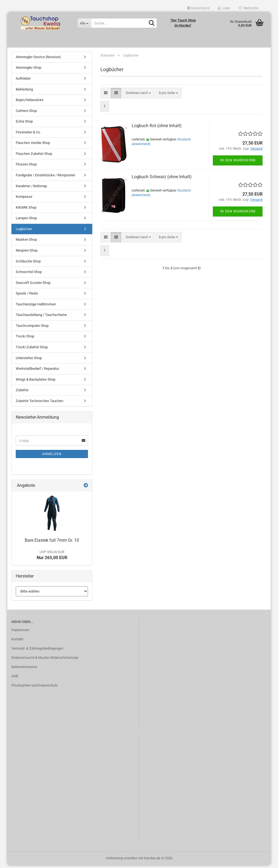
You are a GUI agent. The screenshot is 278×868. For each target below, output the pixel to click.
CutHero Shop (26, 113)
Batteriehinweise (24, 670)
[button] (198, 8)
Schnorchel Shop (29, 275)
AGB (15, 679)
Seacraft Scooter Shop (33, 285)
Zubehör (22, 393)
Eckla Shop (24, 124)
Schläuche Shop (28, 264)
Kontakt (17, 642)
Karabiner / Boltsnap (31, 189)
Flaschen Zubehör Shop (34, 156)
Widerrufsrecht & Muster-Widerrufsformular (45, 660)
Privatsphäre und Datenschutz (34, 688)
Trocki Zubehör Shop (32, 350)
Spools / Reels (27, 296)
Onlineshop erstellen (122, 861)
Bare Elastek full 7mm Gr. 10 (52, 543)
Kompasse (24, 199)
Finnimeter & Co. (28, 135)
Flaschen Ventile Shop (33, 146)
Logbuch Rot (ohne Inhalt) (157, 129)
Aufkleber (23, 81)
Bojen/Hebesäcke (30, 103)
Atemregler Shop (29, 70)
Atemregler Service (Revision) (38, 60)
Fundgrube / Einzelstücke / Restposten (45, 178)
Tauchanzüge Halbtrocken (36, 307)
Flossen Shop (26, 167)
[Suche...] (84, 23)
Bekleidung (24, 92)
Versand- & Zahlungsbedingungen (37, 651)
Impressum (20, 633)
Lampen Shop (26, 221)
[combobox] (138, 96)
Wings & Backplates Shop (36, 382)
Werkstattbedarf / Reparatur (37, 371)
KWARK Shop (26, 210)
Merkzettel (249, 8)
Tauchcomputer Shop (32, 328)
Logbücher (24, 232)
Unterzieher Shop (29, 361)
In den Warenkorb (238, 163)
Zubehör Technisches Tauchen (40, 404)
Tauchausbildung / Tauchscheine (41, 318)
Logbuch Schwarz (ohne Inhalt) (162, 179)
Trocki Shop (25, 339)
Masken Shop (26, 242)
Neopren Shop (27, 253)
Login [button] (224, 8)
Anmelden (52, 457)
